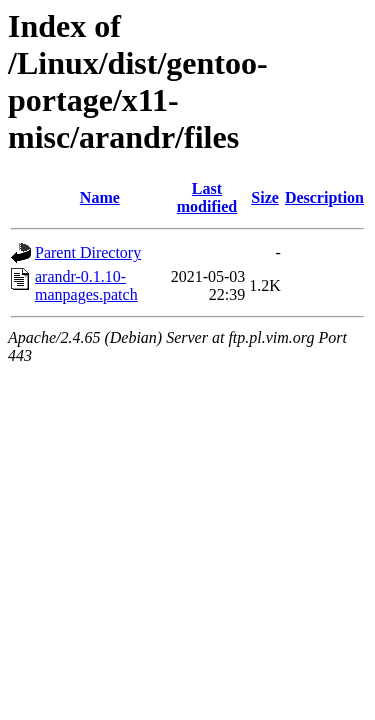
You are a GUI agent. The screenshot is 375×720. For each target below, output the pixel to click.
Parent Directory (88, 252)
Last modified (207, 197)
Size (265, 197)
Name (100, 197)
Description (324, 197)
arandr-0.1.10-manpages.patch (86, 285)
